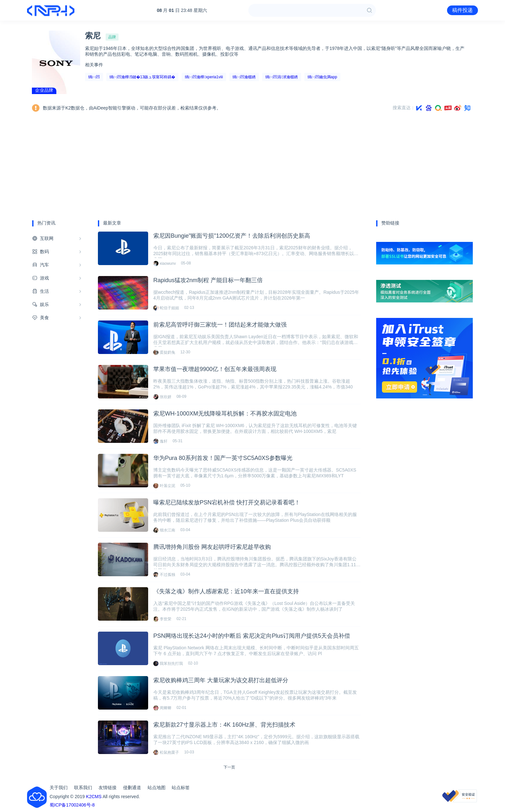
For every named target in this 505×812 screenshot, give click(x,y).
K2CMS (94, 797)
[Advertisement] (252, 165)
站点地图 (157, 788)
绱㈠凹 (94, 77)
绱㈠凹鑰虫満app (322, 77)
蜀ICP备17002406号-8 (72, 805)
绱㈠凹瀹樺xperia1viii (204, 77)
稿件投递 (462, 10)
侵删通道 (132, 788)
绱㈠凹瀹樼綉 (244, 77)
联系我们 (83, 788)
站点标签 (181, 788)
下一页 (229, 767)
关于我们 (59, 788)
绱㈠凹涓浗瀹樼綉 (281, 77)
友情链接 (108, 788)
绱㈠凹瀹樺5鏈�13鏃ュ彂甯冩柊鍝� (142, 77)
